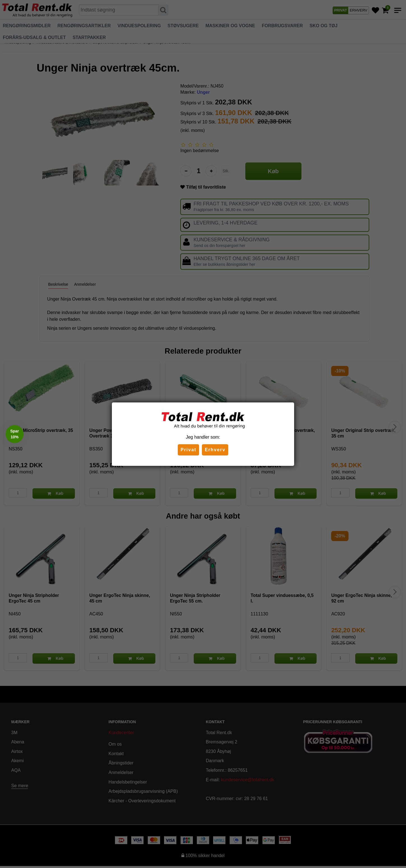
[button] (15, 434)
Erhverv (215, 450)
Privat (188, 450)
